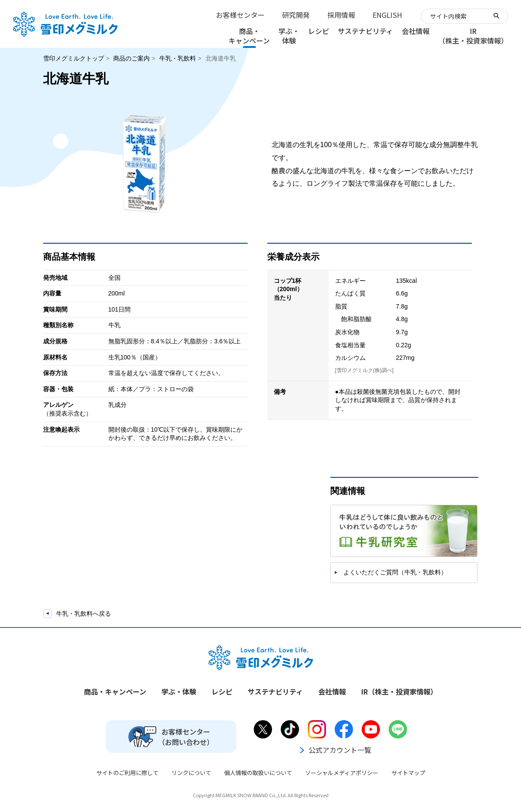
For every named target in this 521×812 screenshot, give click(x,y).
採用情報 (341, 15)
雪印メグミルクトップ (74, 58)
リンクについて (191, 773)
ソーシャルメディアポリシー (342, 773)
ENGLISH (387, 15)
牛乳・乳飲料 (178, 58)
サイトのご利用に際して (127, 773)
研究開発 (296, 15)
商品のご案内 (131, 58)
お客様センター (240, 15)
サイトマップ (408, 773)
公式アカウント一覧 (335, 750)
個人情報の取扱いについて (258, 773)
